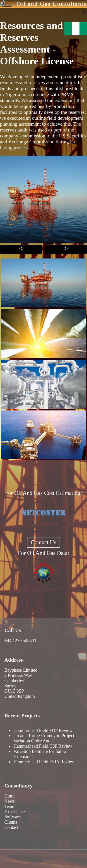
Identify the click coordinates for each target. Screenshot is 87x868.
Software (12, 817)
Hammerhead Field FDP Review (43, 730)
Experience (14, 812)
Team (9, 806)
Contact (11, 827)
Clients (11, 822)
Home (10, 796)
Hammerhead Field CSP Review (43, 746)
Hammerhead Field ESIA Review (44, 762)
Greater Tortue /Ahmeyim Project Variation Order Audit (44, 738)
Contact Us (43, 542)
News (10, 801)
